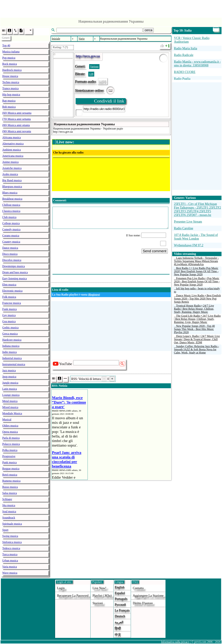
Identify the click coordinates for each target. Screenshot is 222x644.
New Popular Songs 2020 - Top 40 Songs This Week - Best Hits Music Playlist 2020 (194, 329)
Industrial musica (12, 358)
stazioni (98, 603)
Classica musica (11, 211)
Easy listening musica (15, 278)
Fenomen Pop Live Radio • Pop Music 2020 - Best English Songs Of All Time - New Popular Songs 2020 (197, 281)
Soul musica (9, 511)
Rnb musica (9, 107)
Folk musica (9, 297)
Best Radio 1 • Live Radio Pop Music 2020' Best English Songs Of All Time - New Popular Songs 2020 (196, 271)
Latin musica (10, 389)
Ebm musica (9, 285)
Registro (94, 295)
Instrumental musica (14, 364)
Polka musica (10, 450)
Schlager (7, 499)
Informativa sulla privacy (175, 642)
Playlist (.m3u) (102, 596)
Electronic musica (12, 291)
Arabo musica (10, 174)
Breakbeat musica (12, 199)
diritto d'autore (143, 603)
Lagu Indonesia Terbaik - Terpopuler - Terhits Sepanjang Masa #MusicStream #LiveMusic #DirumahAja (196, 261)
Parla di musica (11, 438)
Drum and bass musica (15, 272)
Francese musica (12, 303)
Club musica (9, 217)
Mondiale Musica (12, 413)
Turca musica (10, 554)
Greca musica (10, 334)
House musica (10, 76)
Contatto (138, 588)
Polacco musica (11, 444)
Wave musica (10, 573)
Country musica (11, 242)
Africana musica (11, 137)
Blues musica (10, 193)
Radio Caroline (183, 228)
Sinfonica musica (12, 542)
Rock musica (10, 64)
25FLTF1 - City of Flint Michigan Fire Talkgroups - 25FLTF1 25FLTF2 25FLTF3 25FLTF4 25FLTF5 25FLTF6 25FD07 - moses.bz (197, 209)
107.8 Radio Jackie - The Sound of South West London (196, 237)
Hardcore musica (12, 340)
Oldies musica (10, 426)
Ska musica (9, 505)
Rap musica (9, 101)
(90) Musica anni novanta (17, 131)
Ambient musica (11, 150)
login (61, 588)
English (120, 587)
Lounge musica (11, 395)
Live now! (99, 588)
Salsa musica (10, 493)
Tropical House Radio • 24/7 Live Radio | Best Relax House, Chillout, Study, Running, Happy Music (194, 309)
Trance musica (10, 88)
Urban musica (10, 561)
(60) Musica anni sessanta (17, 113)
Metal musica (10, 401)
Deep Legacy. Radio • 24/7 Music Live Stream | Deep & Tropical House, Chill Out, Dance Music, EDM (197, 339)
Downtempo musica (14, 266)
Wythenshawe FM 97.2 (189, 245)
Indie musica (9, 352)
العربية (119, 622)
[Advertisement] (111, 8)
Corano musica (11, 236)
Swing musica (10, 536)
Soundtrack (9, 518)
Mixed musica (10, 407)
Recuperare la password (73, 596)
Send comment (155, 251)
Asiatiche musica (12, 168)
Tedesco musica (11, 548)
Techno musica (11, 82)
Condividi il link (109, 101)
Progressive (9, 456)
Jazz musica (9, 370)
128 (91, 74)
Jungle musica (10, 383)
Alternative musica (13, 144)
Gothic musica (10, 328)
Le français (122, 610)
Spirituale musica (12, 524)
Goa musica (9, 321)
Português (121, 599)
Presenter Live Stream (188, 222)
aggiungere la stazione (148, 596)
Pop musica (9, 58)
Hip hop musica (11, 95)
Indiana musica (11, 346)
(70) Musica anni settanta (16, 119)
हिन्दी (118, 628)
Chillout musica (11, 205)
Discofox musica (12, 260)
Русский (120, 605)
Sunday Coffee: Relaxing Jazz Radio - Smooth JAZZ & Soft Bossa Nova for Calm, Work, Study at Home (196, 349)
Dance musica (10, 248)
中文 (118, 635)
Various (94, 66)
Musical (7, 419)
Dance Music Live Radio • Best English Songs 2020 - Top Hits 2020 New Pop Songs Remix (197, 299)
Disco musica (10, 254)
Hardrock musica (12, 70)
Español (120, 593)
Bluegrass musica (12, 186)
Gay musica (9, 315)
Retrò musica (10, 475)
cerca (148, 30)
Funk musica (9, 309)
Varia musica (10, 567)
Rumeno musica (11, 481)
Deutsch (120, 616)
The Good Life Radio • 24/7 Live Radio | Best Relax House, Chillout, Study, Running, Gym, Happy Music (197, 319)
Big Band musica (12, 180)
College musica (11, 223)
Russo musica (10, 487)
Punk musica (9, 462)
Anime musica (10, 162)
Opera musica (10, 432)
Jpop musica (9, 377)
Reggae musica (11, 469)
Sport (5, 530)
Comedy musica (11, 229)
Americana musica (13, 156)
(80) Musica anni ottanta (16, 125)
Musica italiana (11, 52)
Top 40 (6, 45)
